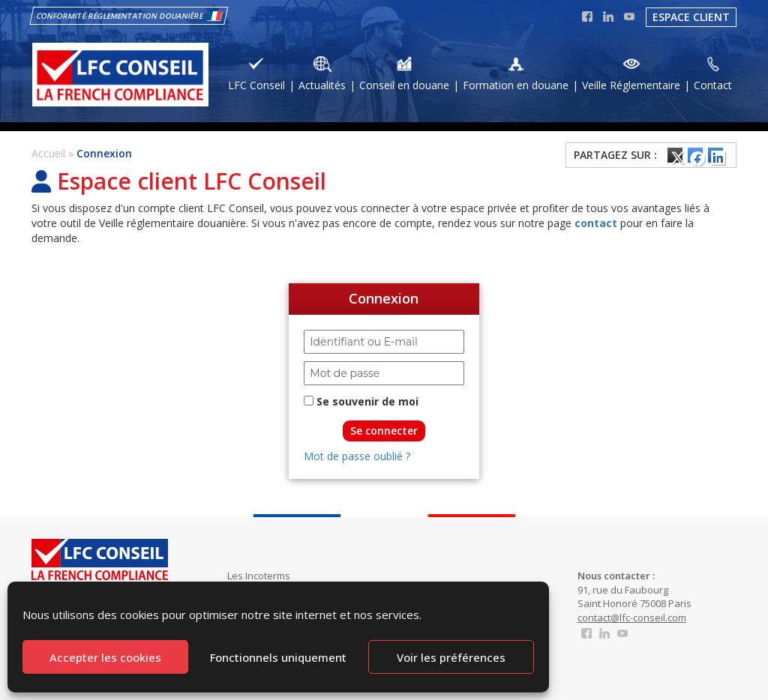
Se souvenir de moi (361, 401)
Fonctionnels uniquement (278, 657)
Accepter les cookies (105, 657)
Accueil (48, 153)
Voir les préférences (451, 657)
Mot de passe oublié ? (357, 456)
